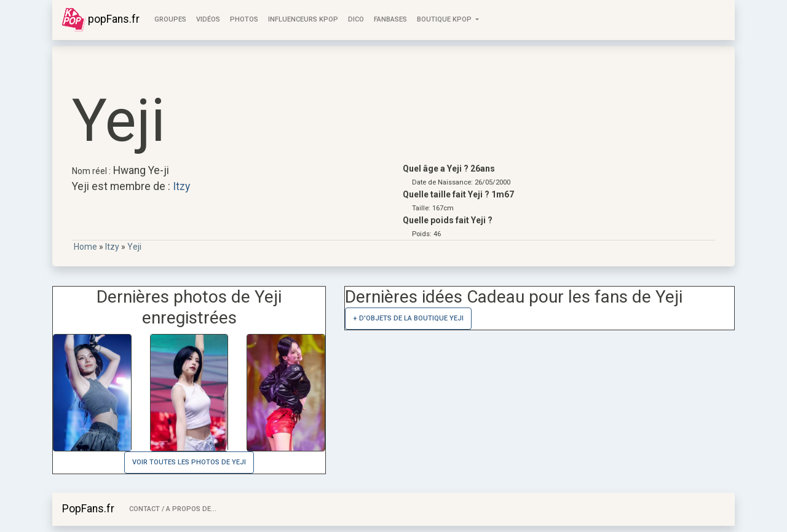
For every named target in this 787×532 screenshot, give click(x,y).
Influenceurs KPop (303, 19)
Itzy (181, 186)
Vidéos (208, 19)
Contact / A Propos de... (173, 509)
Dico (356, 19)
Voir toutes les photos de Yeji (189, 462)
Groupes (170, 19)
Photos (244, 19)
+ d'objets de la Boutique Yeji (408, 318)
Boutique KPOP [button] (445, 19)
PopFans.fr (88, 509)
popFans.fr (101, 20)
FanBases (390, 19)
